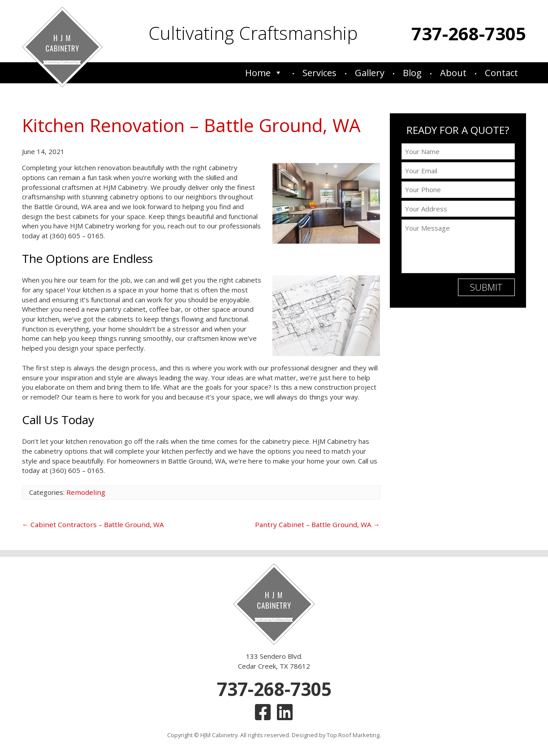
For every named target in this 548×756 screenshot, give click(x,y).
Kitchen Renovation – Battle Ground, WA (188, 125)
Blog (412, 73)
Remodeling (85, 492)
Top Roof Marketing (353, 733)
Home (264, 73)
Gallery (370, 73)
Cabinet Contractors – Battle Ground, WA (89, 524)
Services (319, 73)
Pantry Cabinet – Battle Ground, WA (321, 524)
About (453, 73)
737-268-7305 (469, 33)
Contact (501, 73)
